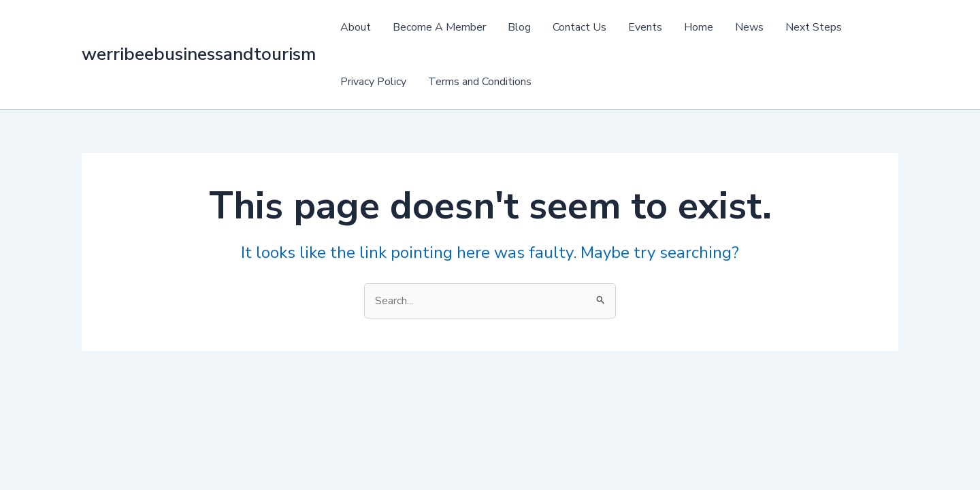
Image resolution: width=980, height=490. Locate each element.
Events (645, 27)
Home (699, 27)
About (356, 27)
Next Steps (814, 27)
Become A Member (439, 27)
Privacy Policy (373, 82)
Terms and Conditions (480, 82)
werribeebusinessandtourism (199, 54)
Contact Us (579, 27)
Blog (519, 27)
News (749, 27)
